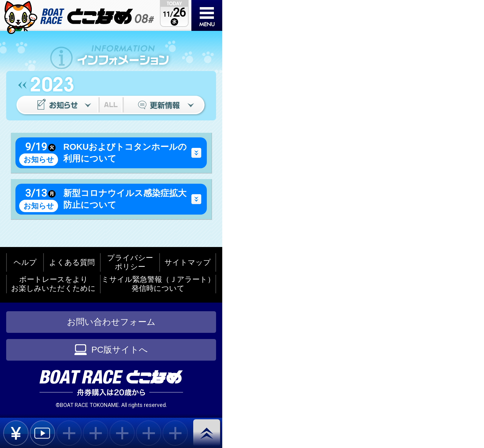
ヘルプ (25, 262)
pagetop (208, 433)
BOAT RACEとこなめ (97, 16)
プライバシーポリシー (130, 262)
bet (16, 433)
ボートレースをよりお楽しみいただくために (53, 284)
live (42, 433)
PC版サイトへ (111, 350)
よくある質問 (72, 262)
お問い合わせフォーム (111, 322)
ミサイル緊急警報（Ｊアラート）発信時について (158, 284)
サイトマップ (188, 262)
